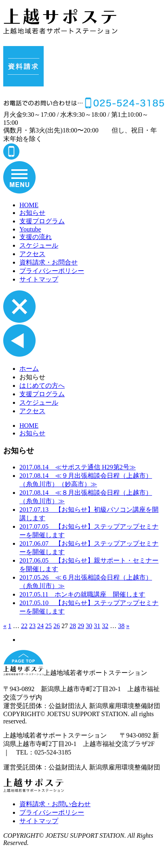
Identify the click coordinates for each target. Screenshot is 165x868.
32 (105, 626)
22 (24, 626)
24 (40, 626)
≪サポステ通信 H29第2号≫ (78, 467)
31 (97, 626)
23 (32, 626)
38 (121, 626)
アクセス (32, 254)
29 (81, 626)
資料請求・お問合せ (49, 262)
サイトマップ (39, 279)
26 (57, 626)
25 (49, 626)
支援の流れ (36, 237)
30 (89, 626)
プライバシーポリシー (52, 271)
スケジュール (39, 245)
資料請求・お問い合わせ (55, 804)
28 (73, 626)
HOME (29, 205)
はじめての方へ (42, 386)
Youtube (30, 229)
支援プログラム (42, 221)
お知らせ (32, 213)
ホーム (29, 369)
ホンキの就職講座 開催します (82, 594)
